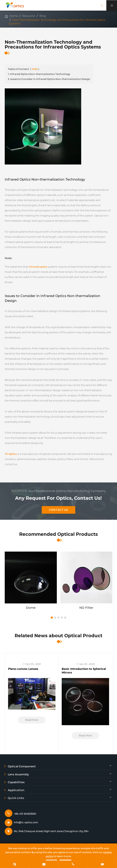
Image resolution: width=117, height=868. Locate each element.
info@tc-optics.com (26, 822)
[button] (52, 618)
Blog (43, 16)
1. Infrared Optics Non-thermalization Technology (39, 74)
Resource (29, 16)
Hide (35, 69)
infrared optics (38, 267)
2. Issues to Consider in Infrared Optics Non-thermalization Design (49, 79)
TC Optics (11, 454)
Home (14, 16)
